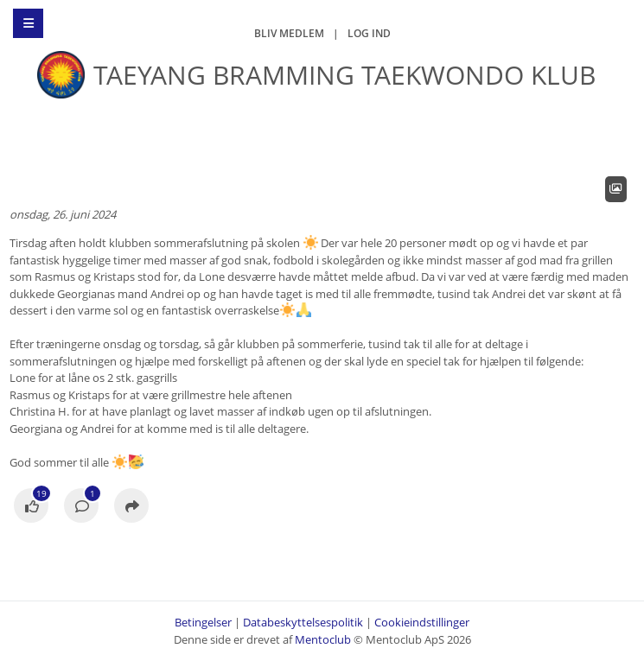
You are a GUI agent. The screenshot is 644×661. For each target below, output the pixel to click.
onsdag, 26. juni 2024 (63, 214)
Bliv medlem (289, 33)
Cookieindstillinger (422, 622)
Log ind (369, 33)
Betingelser (203, 622)
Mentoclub (323, 639)
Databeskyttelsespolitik (303, 622)
